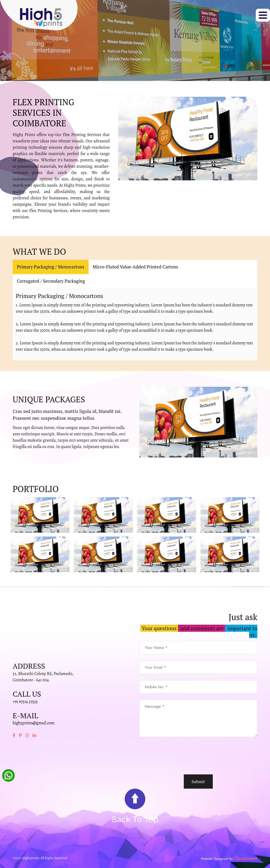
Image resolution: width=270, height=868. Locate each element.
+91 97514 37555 (25, 702)
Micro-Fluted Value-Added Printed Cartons (136, 267)
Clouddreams (246, 859)
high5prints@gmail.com (34, 723)
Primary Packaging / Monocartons (51, 267)
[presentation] (179, 756)
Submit (198, 782)
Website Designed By (217, 859)
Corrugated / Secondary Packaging (51, 281)
